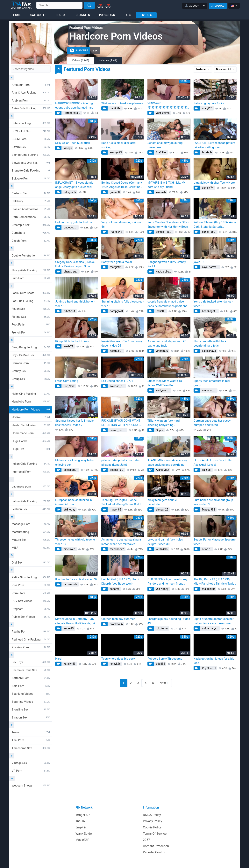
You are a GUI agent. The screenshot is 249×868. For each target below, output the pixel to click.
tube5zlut (69, 311)
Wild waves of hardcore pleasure (122, 103)
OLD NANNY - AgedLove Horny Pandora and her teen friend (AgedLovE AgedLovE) (167, 582)
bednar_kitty (117, 470)
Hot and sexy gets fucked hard (75, 222)
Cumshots (31, 233)
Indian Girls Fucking (31, 464)
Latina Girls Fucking (31, 501)
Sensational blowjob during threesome (165, 145)
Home (17, 15)
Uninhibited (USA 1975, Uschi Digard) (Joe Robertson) (120, 582)
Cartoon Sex (31, 193)
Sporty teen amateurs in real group (212, 383)
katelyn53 (69, 664)
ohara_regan (71, 272)
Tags (128, 15)
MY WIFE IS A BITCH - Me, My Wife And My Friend (167, 185)
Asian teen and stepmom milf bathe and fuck (167, 344)
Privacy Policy (153, 821)
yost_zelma (162, 113)
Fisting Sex (31, 317)
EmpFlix (81, 827)
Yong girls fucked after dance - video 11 (213, 304)
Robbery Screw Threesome (165, 659)
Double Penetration (31, 256)
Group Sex (31, 379)
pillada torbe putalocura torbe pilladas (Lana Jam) (120, 462)
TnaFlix (80, 821)
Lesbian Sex (31, 509)
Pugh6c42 (116, 232)
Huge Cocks (31, 441)
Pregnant (31, 609)
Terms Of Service (155, 834)
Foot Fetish (31, 325)
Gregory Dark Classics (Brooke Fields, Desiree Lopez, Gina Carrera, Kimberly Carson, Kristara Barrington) (75, 264)
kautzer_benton (164, 272)
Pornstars (107, 15)
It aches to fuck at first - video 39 (76, 579)
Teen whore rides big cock (118, 659)
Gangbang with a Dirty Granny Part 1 (167, 264)
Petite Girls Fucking (31, 577)
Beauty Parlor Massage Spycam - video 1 (215, 542)
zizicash (160, 192)
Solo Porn (31, 686)
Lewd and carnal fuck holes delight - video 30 (165, 542)
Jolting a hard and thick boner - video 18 (75, 304)
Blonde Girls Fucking (31, 155)
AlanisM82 (162, 470)
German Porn (31, 363)
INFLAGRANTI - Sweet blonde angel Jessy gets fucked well (74, 185)
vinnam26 (162, 351)
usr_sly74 (207, 188)
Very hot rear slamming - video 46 (121, 224)
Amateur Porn (31, 85)
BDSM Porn (31, 139)
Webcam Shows (31, 786)
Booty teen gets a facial (117, 262)
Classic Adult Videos (31, 209)
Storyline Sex (31, 710)
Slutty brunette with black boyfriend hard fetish (210, 344)
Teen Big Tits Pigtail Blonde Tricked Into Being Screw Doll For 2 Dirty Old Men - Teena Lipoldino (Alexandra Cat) (123, 502)
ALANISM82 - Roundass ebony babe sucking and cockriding (167, 462)
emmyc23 (115, 152)
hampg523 (116, 311)
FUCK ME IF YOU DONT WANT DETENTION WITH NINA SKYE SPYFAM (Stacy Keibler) (121, 423)
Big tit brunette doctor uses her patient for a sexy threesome (214, 621)
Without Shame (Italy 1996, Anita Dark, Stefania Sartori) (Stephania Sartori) (215, 225)
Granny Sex (31, 371)
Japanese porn (31, 487)
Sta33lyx (161, 152)
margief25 (116, 267)
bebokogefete (210, 311)
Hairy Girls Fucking (31, 394)
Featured (201, 69)
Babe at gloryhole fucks (209, 103)
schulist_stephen (164, 232)
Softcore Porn (31, 678)
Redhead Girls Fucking (31, 640)
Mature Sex (31, 540)
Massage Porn (31, 524)
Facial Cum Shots (31, 293)
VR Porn (31, 771)
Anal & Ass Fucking (31, 93)
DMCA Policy (152, 815)
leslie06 (160, 311)
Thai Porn (31, 740)
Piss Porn (31, 585)
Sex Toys (31, 662)
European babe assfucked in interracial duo (74, 502)
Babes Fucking (31, 123)
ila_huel (206, 470)
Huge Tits (31, 449)
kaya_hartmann (211, 267)
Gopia (159, 430)
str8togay (69, 510)
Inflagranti (69, 192)
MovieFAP (82, 840)
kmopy (67, 148)
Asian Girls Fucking (31, 108)
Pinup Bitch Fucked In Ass (72, 341)
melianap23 (209, 390)
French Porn (31, 333)
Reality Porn (31, 632)
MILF (31, 548)
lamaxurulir (70, 584)
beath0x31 (116, 351)
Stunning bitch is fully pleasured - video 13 (123, 304)
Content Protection (156, 846)
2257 (146, 840)
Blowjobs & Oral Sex (31, 163)
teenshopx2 (117, 549)
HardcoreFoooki (72, 113)
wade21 (68, 346)
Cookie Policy (152, 827)
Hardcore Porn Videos (31, 410)
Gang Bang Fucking (31, 347)
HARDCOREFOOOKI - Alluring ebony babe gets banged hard (74, 106)
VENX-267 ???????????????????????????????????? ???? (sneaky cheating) (169, 106)
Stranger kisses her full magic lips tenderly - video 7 (74, 423)
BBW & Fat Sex (31, 131)
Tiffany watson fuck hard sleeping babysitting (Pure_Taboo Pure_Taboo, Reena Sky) (168, 423)
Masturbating (31, 532)
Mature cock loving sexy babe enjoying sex (74, 462)
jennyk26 (115, 664)
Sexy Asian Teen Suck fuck (73, 143)
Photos (61, 15)
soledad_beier (117, 386)
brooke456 (116, 624)
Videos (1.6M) (81, 60)
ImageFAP (83, 815)
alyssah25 (162, 510)
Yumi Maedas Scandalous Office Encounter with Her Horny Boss (168, 224)
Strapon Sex (31, 718)
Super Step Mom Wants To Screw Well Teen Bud (165, 383)
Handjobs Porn (31, 402)
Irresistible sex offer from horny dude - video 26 (122, 344)
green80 (114, 192)
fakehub (207, 152)
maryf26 (207, 108)
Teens (31, 732)
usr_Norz (69, 386)
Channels (83, 15)
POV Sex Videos (31, 601)
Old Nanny (162, 589)
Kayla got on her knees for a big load (214, 661)
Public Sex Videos (31, 617)
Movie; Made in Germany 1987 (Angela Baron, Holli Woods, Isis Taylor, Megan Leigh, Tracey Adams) (76, 621)
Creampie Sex (31, 225)
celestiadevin (71, 470)
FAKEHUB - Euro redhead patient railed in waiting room (214, 145)
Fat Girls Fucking (31, 301)
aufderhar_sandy (211, 628)
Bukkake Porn (31, 179)
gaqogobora (71, 227)
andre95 (68, 628)
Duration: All (224, 69)
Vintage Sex (31, 763)
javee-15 (199, 262)
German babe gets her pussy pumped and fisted (212, 423)
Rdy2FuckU (208, 668)
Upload (218, 6)
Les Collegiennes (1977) (117, 381)
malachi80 (208, 589)
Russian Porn (31, 647)
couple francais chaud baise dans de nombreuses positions (167, 304)
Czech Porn (31, 241)
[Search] (89, 5)
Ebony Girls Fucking (31, 270)
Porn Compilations (31, 217)
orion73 (206, 549)
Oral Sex (31, 563)
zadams (114, 589)
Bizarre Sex (31, 147)
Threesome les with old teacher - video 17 (76, 542)
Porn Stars (31, 593)
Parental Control (154, 852)
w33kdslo (161, 549)
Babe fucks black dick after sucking (119, 145)
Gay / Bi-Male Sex (31, 355)
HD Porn (31, 417)
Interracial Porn (31, 472)
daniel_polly (209, 232)
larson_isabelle (118, 430)
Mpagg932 (208, 510)
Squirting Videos (31, 702)
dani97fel (115, 108)
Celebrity (31, 201)
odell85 (160, 664)
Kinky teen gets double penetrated (162, 502)
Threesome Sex (31, 748)
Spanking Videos (31, 694)
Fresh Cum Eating (67, 381)
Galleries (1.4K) (108, 60)
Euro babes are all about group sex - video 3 (213, 502)
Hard (58, 659)
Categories (38, 15)
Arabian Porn (31, 101)
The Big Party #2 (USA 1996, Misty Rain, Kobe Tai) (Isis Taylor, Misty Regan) (215, 582)
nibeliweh (69, 549)
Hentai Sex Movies (31, 425)
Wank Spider (84, 834)
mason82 (115, 510)
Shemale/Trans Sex (31, 670)
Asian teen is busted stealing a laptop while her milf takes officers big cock (121, 542)
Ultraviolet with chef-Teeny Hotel (214, 183)
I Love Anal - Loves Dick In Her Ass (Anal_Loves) (213, 462)
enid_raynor (163, 390)
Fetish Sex (31, 309)
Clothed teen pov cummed (118, 619)
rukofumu (161, 628)
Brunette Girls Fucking (31, 171)
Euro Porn (31, 278)
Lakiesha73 (209, 351)
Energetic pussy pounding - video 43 (169, 621)
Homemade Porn (31, 433)
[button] (195, 6)
